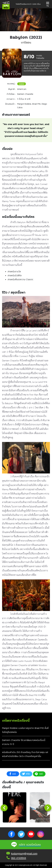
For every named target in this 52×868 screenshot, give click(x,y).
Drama (22, 84)
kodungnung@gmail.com (24, 853)
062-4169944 (19, 858)
